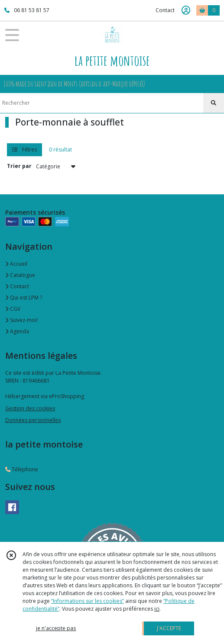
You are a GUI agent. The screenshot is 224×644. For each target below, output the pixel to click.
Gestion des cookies (30, 408)
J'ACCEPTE (169, 628)
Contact (165, 10)
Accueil (16, 264)
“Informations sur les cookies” (88, 601)
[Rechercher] (214, 103)
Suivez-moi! (21, 320)
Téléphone (22, 469)
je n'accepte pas (56, 628)
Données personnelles (33, 420)
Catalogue (20, 275)
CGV (13, 309)
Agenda (17, 331)
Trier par (19, 166)
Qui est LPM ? (24, 298)
